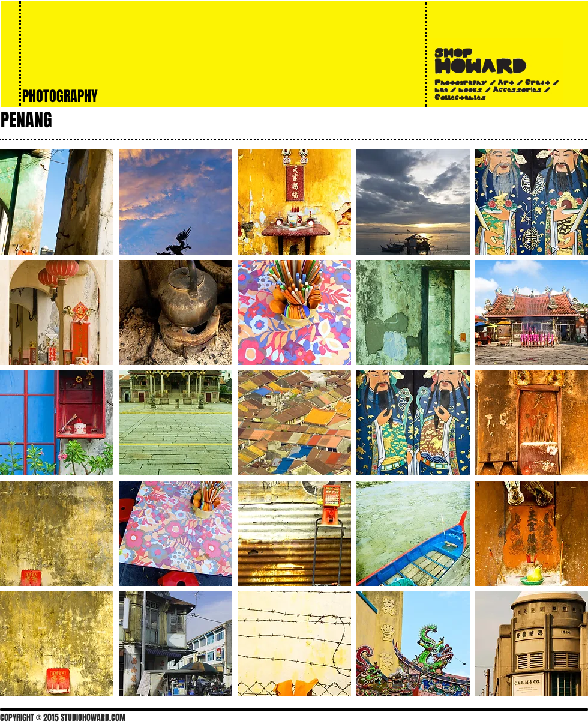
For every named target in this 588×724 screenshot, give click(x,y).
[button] (57, 202)
